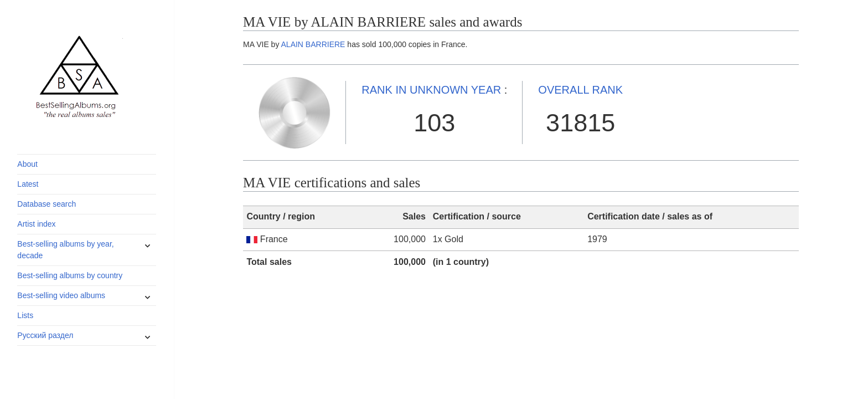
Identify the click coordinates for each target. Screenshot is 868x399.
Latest (28, 184)
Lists (25, 315)
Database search (46, 204)
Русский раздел (45, 335)
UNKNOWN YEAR (431, 90)
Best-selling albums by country (70, 275)
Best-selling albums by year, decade (65, 250)
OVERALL (580, 90)
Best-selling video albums (61, 295)
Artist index (36, 224)
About (27, 164)
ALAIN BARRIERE (313, 44)
